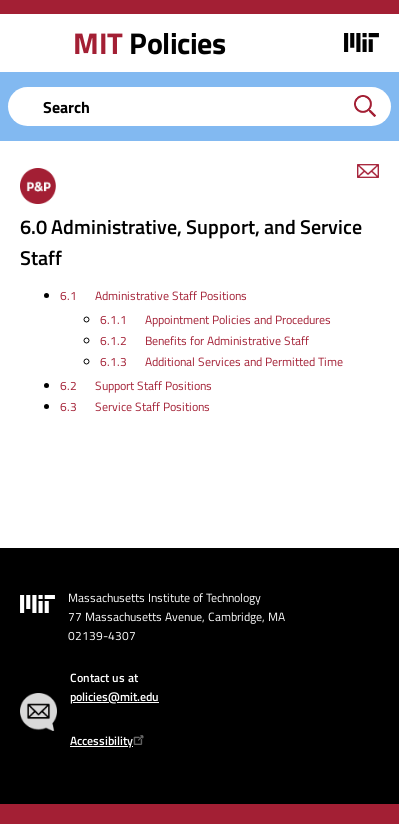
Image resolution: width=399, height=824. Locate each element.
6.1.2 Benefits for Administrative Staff (204, 340)
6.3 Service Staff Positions (135, 406)
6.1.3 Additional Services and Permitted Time (221, 361)
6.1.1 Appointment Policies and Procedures (215, 319)
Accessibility (109, 740)
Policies (149, 43)
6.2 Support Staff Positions (136, 385)
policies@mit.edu (114, 696)
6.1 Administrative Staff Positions (153, 295)
